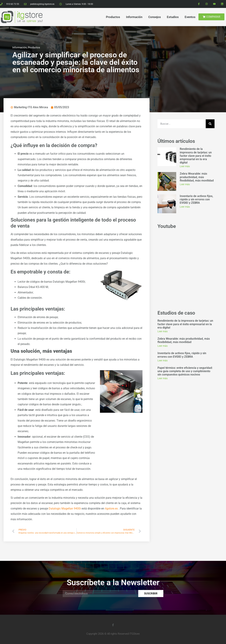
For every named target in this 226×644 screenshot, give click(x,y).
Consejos (155, 17)
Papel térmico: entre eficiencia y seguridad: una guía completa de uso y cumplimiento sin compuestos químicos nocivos (185, 371)
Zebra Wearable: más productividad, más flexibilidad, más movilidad (197, 177)
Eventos (190, 17)
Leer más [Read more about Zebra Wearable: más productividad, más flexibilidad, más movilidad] (185, 184)
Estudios (173, 17)
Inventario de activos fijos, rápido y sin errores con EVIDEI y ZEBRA (196, 199)
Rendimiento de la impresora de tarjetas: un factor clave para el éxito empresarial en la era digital (196, 156)
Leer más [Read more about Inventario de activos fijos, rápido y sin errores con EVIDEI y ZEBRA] (185, 207)
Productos (113, 17)
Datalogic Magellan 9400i (65, 509)
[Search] (210, 124)
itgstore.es (111, 509)
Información (134, 17)
